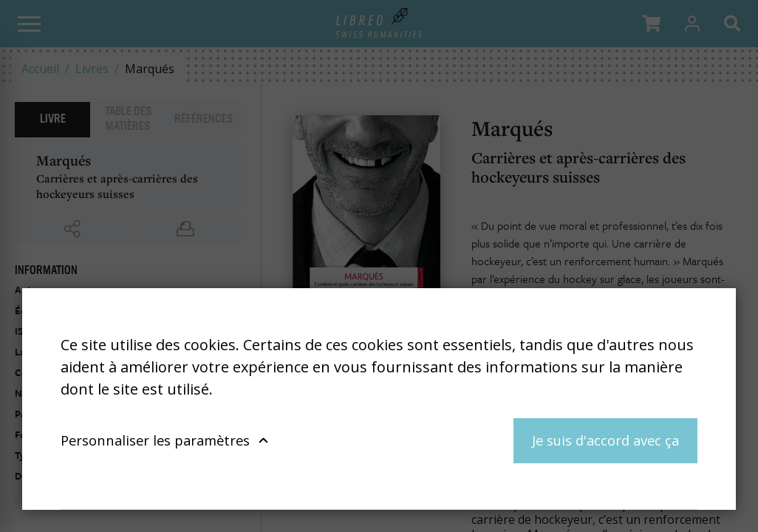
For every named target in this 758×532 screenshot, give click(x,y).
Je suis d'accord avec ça (605, 440)
